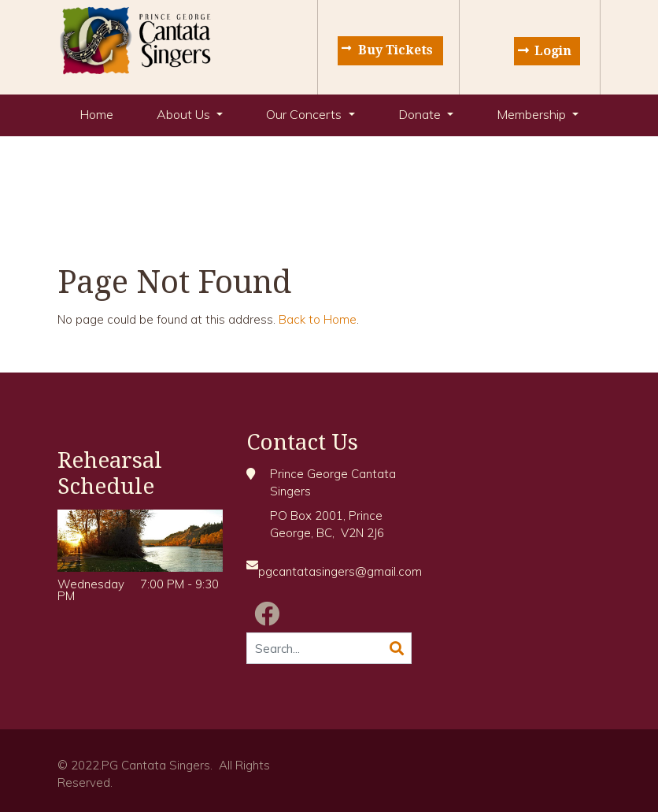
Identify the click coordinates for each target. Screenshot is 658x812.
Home (96, 114)
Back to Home (318, 319)
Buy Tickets (396, 50)
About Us (185, 114)
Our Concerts (305, 114)
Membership (533, 114)
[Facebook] (267, 614)
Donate (421, 114)
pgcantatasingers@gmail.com (340, 571)
